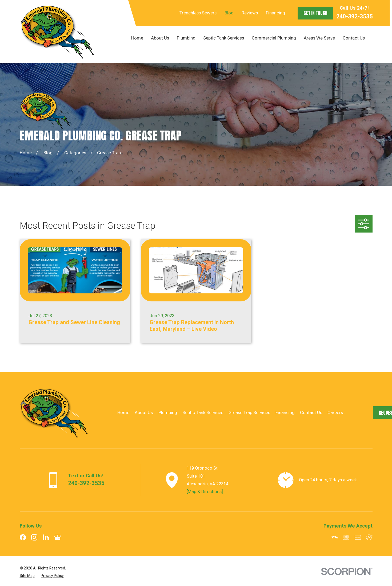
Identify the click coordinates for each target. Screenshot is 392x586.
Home (123, 412)
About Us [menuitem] (160, 38)
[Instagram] (34, 537)
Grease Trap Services (249, 412)
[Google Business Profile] (57, 537)
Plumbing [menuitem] (186, 38)
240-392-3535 (354, 16)
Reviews (250, 13)
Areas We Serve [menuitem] (319, 38)
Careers (335, 412)
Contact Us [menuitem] (354, 38)
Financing (275, 13)
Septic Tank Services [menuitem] (224, 38)
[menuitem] (27, 576)
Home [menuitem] (137, 38)
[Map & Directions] (205, 491)
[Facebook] (23, 537)
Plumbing (168, 412)
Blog (229, 13)
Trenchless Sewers (198, 13)
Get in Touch (315, 13)
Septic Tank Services (203, 412)
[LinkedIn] (46, 537)
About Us (144, 412)
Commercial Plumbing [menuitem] (274, 38)
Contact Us (311, 412)
